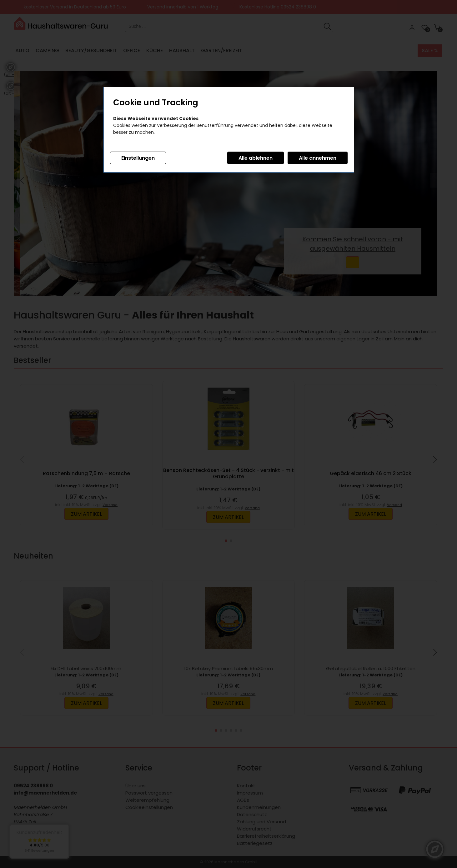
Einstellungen (138, 158)
